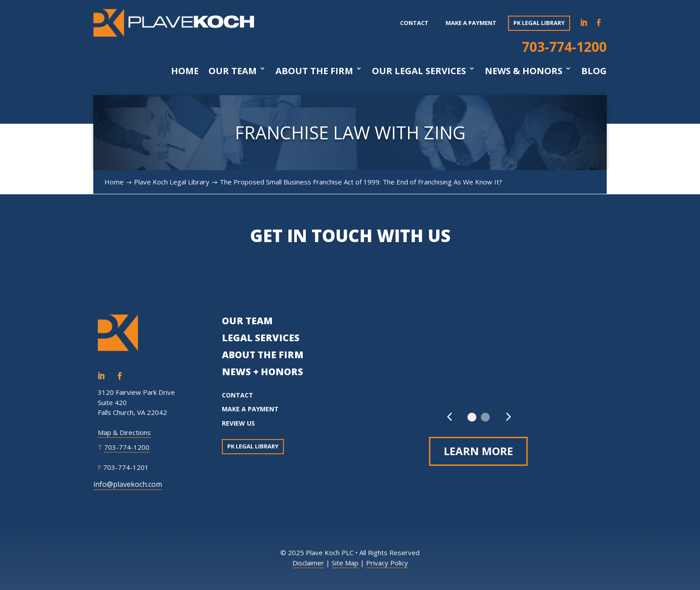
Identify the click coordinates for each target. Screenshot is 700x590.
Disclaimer (308, 563)
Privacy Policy (387, 563)
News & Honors (524, 71)
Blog (594, 71)
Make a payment (471, 23)
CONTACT (237, 395)
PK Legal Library (539, 23)
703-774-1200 (564, 47)
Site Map (345, 563)
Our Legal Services (419, 71)
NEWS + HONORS (262, 372)
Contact (414, 23)
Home (185, 71)
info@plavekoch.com (128, 484)
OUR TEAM (247, 321)
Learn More (478, 451)
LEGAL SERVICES (261, 338)
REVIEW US (238, 423)
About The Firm (314, 71)
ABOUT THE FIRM (263, 355)
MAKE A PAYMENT (250, 409)
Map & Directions (124, 432)
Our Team (233, 71)
